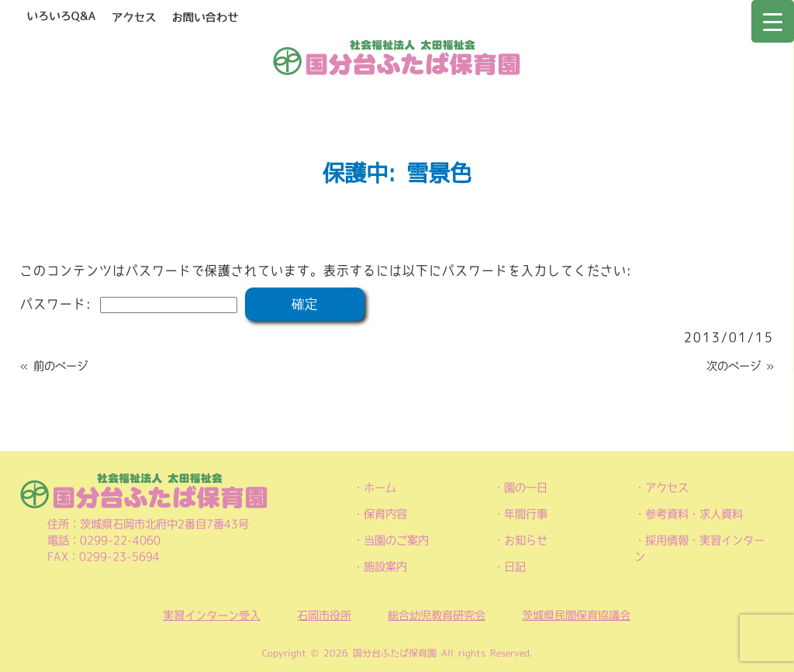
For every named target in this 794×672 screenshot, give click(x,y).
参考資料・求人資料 (694, 514)
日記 (515, 567)
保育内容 (385, 514)
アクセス (667, 488)
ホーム (380, 488)
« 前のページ (54, 366)
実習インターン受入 (212, 615)
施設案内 (385, 567)
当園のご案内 (396, 540)
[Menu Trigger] (773, 21)
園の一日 (526, 488)
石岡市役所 (324, 615)
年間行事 (526, 514)
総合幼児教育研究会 (437, 615)
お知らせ (526, 540)
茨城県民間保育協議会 (576, 615)
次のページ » (740, 366)
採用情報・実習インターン (699, 548)
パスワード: (129, 304)
